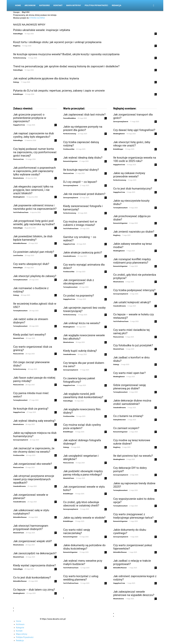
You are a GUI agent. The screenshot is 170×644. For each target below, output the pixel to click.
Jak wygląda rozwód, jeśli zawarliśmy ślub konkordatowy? (83, 395)
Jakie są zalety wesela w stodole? (84, 518)
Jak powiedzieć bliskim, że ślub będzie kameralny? (33, 238)
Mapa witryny (74, 5)
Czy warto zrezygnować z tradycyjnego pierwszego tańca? (133, 516)
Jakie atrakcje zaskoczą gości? (83, 252)
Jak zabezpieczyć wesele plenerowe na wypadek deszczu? (134, 593)
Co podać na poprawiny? (79, 296)
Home (18, 5)
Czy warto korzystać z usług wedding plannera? (81, 578)
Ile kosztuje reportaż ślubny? (81, 170)
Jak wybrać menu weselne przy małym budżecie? (83, 562)
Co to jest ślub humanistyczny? (133, 189)
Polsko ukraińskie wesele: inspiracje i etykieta (42, 30)
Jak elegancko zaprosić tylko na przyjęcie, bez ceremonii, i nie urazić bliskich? (33, 190)
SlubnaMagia (18, 34)
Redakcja (116, 5)
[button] (154, 6)
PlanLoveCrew (18, 159)
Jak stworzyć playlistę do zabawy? (35, 276)
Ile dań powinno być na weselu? (133, 456)
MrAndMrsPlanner (20, 243)
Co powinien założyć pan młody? (34, 252)
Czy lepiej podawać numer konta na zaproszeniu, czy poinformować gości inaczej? (35, 152)
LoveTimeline (18, 255)
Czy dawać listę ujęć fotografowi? (134, 130)
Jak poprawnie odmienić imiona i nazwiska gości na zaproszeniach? (35, 207)
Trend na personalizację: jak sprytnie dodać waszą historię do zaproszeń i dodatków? (66, 66)
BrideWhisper (18, 94)
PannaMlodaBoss (70, 118)
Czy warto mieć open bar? (129, 373)
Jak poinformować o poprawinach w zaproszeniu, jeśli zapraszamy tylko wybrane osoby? (34, 171)
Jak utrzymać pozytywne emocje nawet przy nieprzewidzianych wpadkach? (34, 479)
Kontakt (58, 5)
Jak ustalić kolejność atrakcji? (132, 302)
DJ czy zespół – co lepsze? (80, 182)
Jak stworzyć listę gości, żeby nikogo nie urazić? (132, 144)
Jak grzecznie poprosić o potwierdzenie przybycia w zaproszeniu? (30, 118)
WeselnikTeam (19, 338)
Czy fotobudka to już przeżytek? (133, 345)
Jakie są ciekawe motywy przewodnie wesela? (129, 175)
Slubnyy (16, 82)
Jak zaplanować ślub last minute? (84, 115)
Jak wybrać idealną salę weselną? (34, 421)
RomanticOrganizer (70, 161)
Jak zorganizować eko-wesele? (33, 464)
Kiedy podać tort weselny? (30, 335)
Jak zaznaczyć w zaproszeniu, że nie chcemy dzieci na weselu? (34, 450)
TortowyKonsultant (20, 280)
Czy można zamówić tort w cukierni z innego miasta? (80, 223)
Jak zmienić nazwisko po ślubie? (134, 232)
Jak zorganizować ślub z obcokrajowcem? (79, 282)
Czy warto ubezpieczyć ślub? (31, 264)
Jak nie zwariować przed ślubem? (84, 194)
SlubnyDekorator (120, 420)
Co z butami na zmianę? (128, 416)
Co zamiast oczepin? (126, 428)
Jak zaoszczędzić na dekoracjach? (35, 553)
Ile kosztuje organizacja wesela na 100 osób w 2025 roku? (135, 159)
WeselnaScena (18, 178)
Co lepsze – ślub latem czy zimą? (34, 590)
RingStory (17, 46)
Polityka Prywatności (96, 5)
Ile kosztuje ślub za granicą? (31, 409)
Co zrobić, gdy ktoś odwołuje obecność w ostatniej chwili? (81, 504)
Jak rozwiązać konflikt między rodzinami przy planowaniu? (132, 261)
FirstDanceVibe (19, 455)
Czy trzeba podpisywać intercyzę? (134, 290)
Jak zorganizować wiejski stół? (33, 541)
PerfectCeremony (20, 58)
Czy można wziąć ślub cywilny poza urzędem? (82, 426)
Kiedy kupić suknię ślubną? (80, 351)
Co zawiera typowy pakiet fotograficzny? (79, 380)
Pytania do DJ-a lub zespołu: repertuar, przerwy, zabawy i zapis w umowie (59, 91)
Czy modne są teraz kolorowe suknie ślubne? (132, 442)
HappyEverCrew (19, 125)
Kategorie (44, 5)
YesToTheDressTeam (21, 212)
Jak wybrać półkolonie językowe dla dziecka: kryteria (46, 78)
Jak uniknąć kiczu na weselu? (82, 323)
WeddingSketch (19, 197)
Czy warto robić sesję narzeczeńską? (77, 531)
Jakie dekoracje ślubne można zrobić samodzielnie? (132, 402)
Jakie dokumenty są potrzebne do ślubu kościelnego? (84, 547)
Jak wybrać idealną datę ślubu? (83, 158)
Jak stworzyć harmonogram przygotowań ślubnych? (31, 527)
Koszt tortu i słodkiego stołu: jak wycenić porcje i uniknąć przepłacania (57, 42)
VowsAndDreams (19, 486)
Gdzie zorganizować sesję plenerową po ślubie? (130, 387)
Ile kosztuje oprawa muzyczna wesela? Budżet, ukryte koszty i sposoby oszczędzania (66, 54)
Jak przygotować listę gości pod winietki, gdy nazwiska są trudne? (34, 223)
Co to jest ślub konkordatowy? (32, 578)
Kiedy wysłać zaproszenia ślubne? (34, 565)
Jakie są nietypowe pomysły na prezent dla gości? (83, 128)
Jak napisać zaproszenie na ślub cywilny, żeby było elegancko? (34, 135)
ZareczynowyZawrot (21, 440)
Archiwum (30, 5)
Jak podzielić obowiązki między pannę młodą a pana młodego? (83, 473)
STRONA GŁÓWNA (37, 18)
